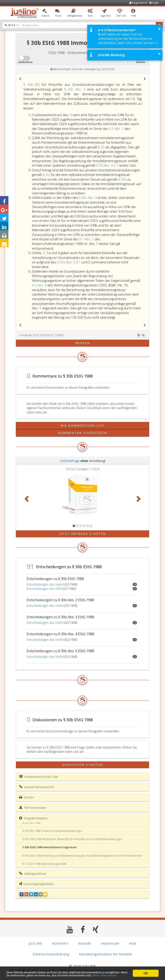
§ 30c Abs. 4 (88, 198)
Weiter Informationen (52, 975)
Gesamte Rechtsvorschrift (36, 787)
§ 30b (28, 84)
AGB (133, 943)
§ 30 (102, 147)
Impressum (110, 943)
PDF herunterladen (33, 808)
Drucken (27, 797)
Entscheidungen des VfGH (44, 589)
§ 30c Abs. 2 (76, 89)
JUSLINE (36, 943)
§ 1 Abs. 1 (117, 129)
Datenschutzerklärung (51, 954)
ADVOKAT (60, 943)
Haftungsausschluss (33, 874)
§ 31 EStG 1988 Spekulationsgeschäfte (44, 864)
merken (83, 343)
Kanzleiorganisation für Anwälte (106, 954)
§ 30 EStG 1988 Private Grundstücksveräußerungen (52, 831)
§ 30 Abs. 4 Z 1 (108, 165)
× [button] (159, 29)
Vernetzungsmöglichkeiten (37, 884)
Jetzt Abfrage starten (82, 534)
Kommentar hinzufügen (83, 433)
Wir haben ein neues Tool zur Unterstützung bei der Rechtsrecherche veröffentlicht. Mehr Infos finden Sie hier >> (128, 39)
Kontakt (85, 943)
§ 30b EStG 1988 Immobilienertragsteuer (50, 847)
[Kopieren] (143, 335)
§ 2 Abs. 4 (40, 285)
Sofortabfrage (70, 461)
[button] (45, 14)
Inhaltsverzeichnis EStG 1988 (39, 777)
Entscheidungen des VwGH (45, 584)
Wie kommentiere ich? (83, 426)
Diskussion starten (83, 765)
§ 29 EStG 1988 (31, 823)
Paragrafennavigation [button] (34, 818)
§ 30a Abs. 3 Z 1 (69, 262)
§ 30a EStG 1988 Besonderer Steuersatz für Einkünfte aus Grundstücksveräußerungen (72, 839)
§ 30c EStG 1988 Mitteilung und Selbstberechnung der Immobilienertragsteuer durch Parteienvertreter (82, 856)
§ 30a (123, 179)
